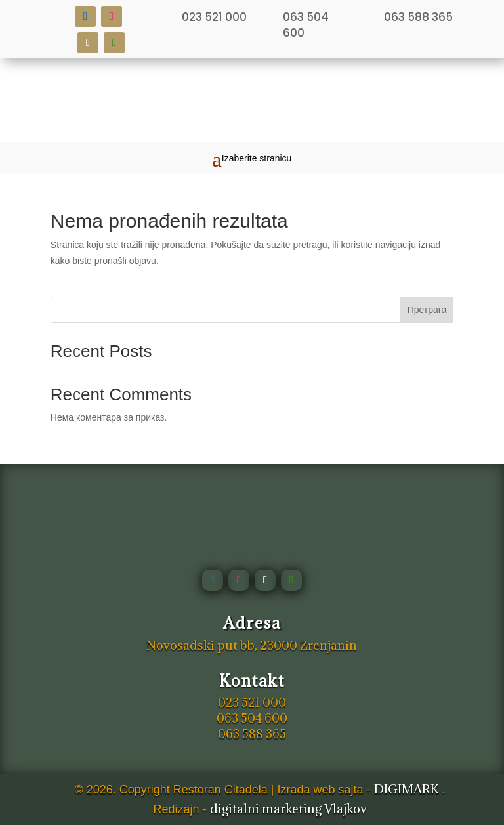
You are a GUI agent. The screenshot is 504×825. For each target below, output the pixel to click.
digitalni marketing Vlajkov (288, 809)
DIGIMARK (407, 789)
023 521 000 (214, 17)
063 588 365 (418, 17)
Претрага (427, 310)
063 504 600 (306, 25)
